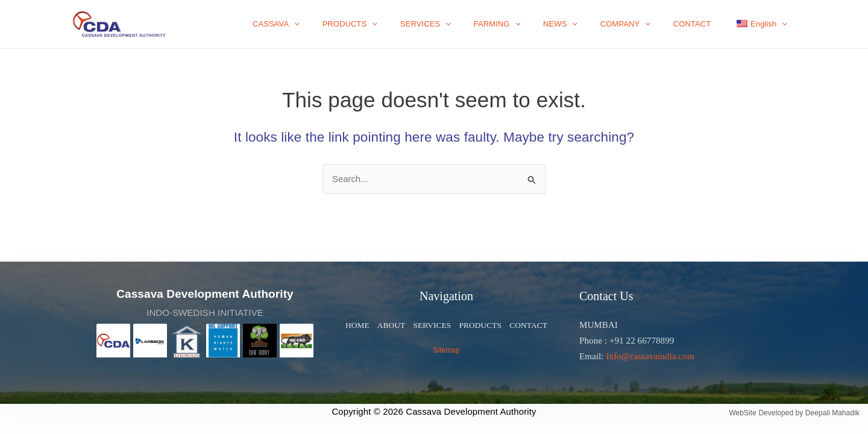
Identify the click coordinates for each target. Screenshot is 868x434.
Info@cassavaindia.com (650, 356)
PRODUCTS (395, 24)
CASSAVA (329, 24)
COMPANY (643, 24)
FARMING (529, 24)
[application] (347, 24)
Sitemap (446, 350)
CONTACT (703, 24)
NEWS (585, 24)
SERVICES (464, 24)
